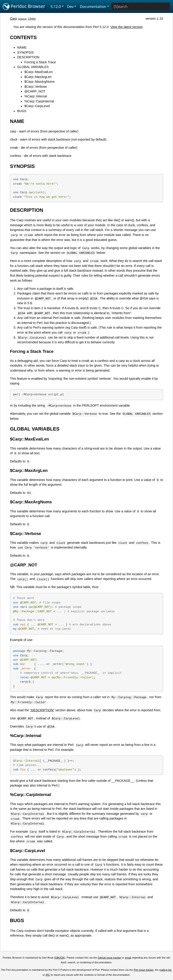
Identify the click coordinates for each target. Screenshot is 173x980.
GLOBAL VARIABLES (33, 67)
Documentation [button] (93, 7)
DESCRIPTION (28, 57)
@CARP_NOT (35, 91)
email (128, 958)
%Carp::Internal (36, 96)
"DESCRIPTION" (42, 710)
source (23, 19)
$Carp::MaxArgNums (39, 82)
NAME (22, 47)
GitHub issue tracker (109, 958)
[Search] (141, 7)
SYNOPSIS (25, 52)
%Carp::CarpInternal (39, 101)
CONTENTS (23, 37)
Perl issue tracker (143, 970)
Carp (13, 19)
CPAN (31, 19)
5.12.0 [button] (56, 7)
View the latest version (127, 27)
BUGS (22, 111)
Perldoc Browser (24, 7)
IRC (48, 975)
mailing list (165, 970)
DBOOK (60, 958)
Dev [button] (70, 7)
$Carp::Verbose (36, 87)
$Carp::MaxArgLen (38, 77)
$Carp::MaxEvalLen (39, 72)
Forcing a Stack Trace (40, 62)
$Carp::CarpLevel (37, 106)
